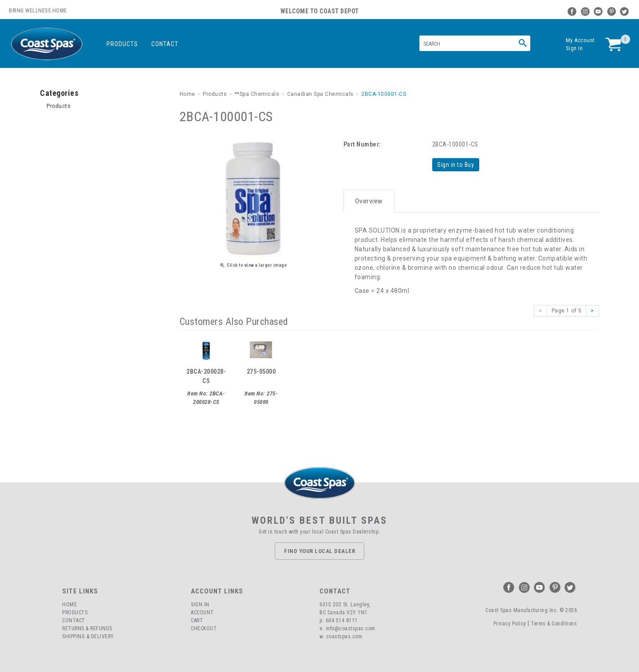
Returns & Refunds (87, 629)
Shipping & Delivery (88, 636)
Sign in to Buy (456, 165)
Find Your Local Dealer (319, 551)
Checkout (204, 629)
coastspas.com (344, 636)
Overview (369, 201)
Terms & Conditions (554, 623)
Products (122, 44)
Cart (197, 621)
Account (202, 613)
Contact (165, 44)
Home (69, 605)
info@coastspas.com (351, 629)
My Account (580, 40)
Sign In (574, 48)
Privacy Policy (510, 623)
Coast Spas (47, 44)
